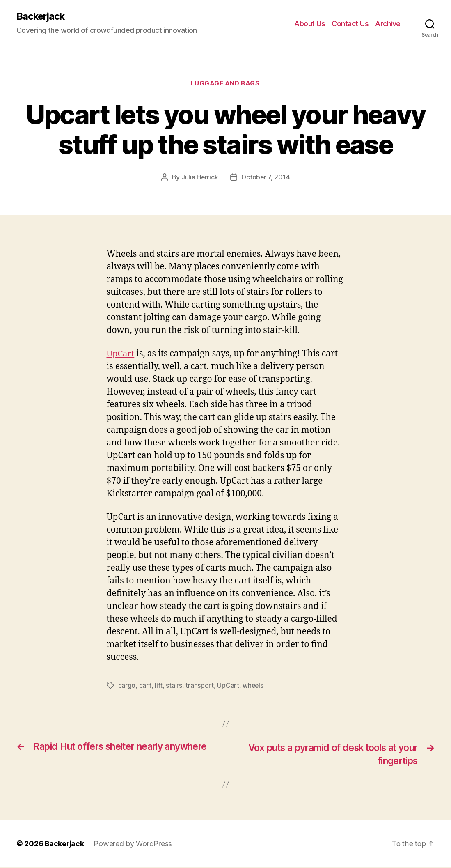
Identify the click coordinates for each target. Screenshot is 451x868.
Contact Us (350, 24)
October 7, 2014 (266, 178)
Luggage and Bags (226, 84)
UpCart (121, 354)
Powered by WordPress (134, 845)
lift (159, 686)
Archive (388, 24)
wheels (253, 686)
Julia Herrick (199, 178)
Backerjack (41, 16)
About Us (310, 24)
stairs (174, 686)
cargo (127, 686)
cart (145, 686)
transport (200, 686)
